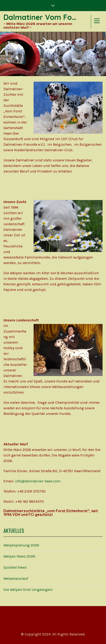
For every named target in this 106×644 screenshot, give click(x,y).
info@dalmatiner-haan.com (38, 481)
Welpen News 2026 (19, 556)
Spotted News (15, 567)
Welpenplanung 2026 (21, 545)
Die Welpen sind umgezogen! (28, 590)
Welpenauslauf (16, 578)
